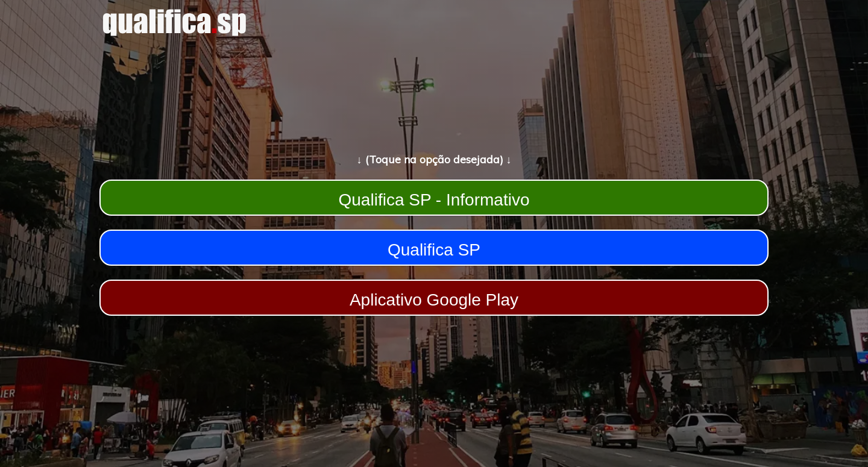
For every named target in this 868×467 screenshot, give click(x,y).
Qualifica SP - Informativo (434, 200)
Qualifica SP (434, 250)
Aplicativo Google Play (434, 300)
